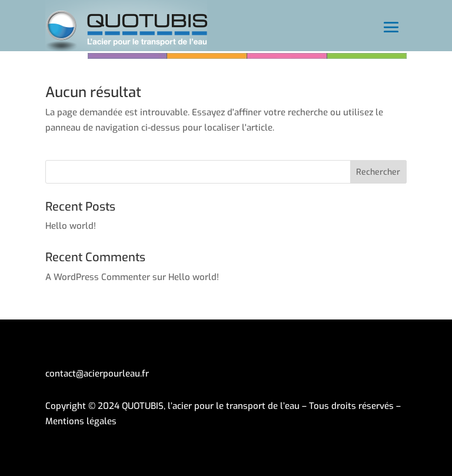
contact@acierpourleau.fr (97, 374)
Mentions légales (81, 421)
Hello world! (71, 226)
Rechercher (378, 172)
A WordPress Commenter (98, 277)
